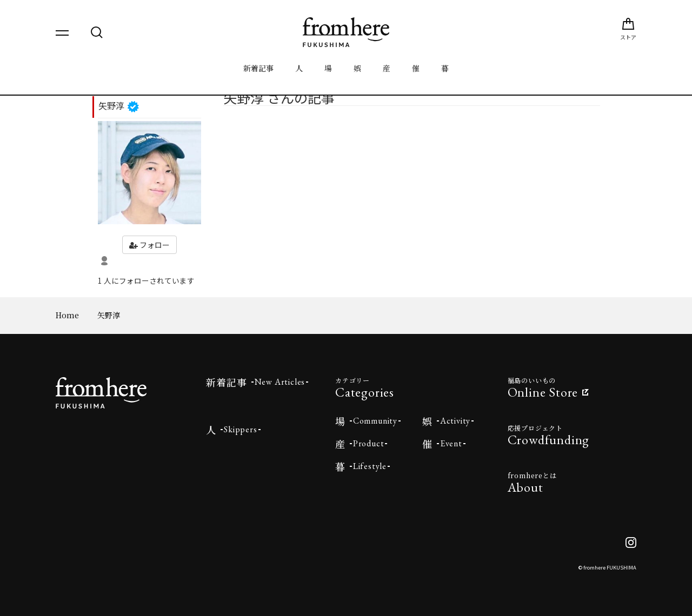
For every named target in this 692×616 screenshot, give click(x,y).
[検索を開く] (97, 32)
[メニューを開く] (62, 32)
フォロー (149, 245)
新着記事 (258, 68)
